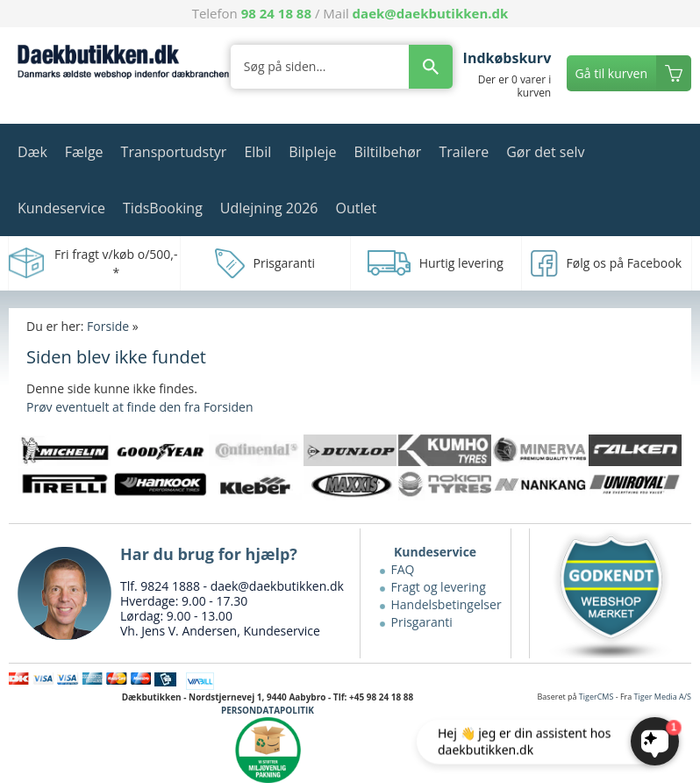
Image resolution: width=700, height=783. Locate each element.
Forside (108, 326)
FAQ (403, 569)
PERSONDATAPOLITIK (268, 710)
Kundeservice (61, 208)
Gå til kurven (611, 73)
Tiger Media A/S (663, 697)
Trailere (464, 152)
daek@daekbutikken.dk (431, 13)
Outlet (356, 208)
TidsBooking (163, 208)
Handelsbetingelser (446, 604)
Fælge (84, 152)
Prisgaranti (422, 622)
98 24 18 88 (276, 13)
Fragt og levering (439, 587)
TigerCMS (596, 697)
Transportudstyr (174, 152)
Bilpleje (312, 152)
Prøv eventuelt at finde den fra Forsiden (139, 407)
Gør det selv (545, 152)
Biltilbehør (387, 152)
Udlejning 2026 (269, 208)
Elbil (257, 152)
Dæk (32, 152)
